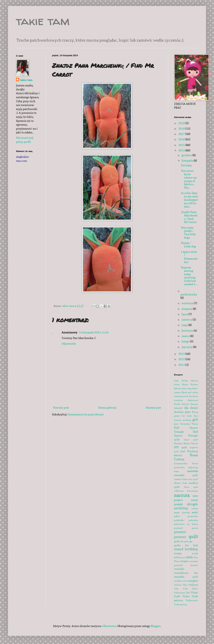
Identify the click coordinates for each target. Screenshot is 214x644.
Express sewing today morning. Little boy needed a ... (189, 276)
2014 (182, 150)
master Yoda (180, 479)
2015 (182, 145)
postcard (178, 528)
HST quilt (180, 447)
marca (186, 336)
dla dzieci (191, 408)
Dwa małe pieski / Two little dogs (188, 232)
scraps (178, 553)
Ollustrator (109, 626)
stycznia (187, 347)
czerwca (187, 319)
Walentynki (192, 600)
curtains (178, 400)
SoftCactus (179, 557)
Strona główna (107, 407)
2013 (182, 354)
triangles (193, 581)
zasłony (183, 604)
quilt (193, 536)
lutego (186, 341)
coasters (178, 396)
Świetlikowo (181, 573)
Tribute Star (181, 585)
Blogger (155, 626)
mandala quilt (186, 475)
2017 (182, 134)
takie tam (43, 21)
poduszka (193, 520)
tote (185, 581)
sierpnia (187, 309)
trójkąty (193, 585)
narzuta (182, 495)
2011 (182, 365)
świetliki (179, 569)
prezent (180, 537)
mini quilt (193, 479)
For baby (186, 165)
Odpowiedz (69, 343)
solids (189, 557)
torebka (178, 581)
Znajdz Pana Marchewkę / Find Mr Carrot (189, 217)
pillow (177, 516)
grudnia (187, 155)
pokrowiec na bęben (186, 524)
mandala (192, 471)
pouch (195, 528)
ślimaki (194, 565)
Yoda (176, 604)
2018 (182, 128)
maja (185, 325)
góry (176, 424)
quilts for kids (186, 545)
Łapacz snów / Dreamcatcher (189, 257)
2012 (182, 359)
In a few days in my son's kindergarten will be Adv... (189, 200)
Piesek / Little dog (188, 245)
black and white (190, 392)
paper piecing (182, 512)
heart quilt (191, 440)
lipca (185, 314)
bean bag (186, 388)
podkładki (179, 520)
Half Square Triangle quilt (186, 436)
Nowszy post (61, 407)
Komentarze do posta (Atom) (86, 414)
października (189, 294)
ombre (195, 508)
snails (195, 553)
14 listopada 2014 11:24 (94, 332)
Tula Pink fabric (186, 589)
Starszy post (153, 407)
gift (195, 420)
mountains (192, 491)
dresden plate (182, 412)
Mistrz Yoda (181, 483)
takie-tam (26, 80)
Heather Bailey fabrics (186, 443)
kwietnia (188, 330)
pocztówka (193, 516)
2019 (182, 123)
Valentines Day (182, 593)
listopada (188, 160)
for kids (187, 416)
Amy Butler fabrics (186, 381)
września (188, 303)
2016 (182, 139)
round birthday (186, 549)
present (180, 532)
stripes (184, 561)
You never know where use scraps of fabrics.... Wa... (189, 179)
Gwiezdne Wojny (189, 424)
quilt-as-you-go (183, 541)
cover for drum (190, 396)
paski (195, 512)
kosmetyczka (181, 463)
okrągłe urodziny (186, 506)
